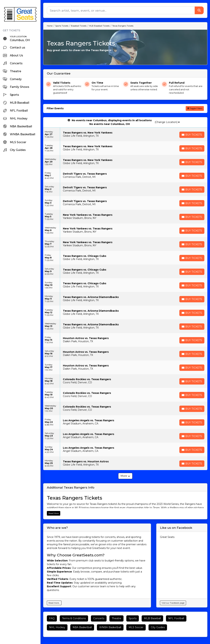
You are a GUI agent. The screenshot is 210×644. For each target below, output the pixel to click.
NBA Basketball (82, 627)
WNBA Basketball (110, 627)
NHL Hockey (57, 627)
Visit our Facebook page (173, 603)
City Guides (158, 627)
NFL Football (176, 618)
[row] (125, 134)
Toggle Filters (195, 108)
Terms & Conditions (74, 618)
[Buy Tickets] (192, 135)
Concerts (99, 618)
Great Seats (167, 537)
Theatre (116, 618)
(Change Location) (167, 122)
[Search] (121, 10)
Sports (133, 618)
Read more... (54, 603)
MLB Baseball (152, 618)
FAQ (52, 618)
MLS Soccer (136, 627)
